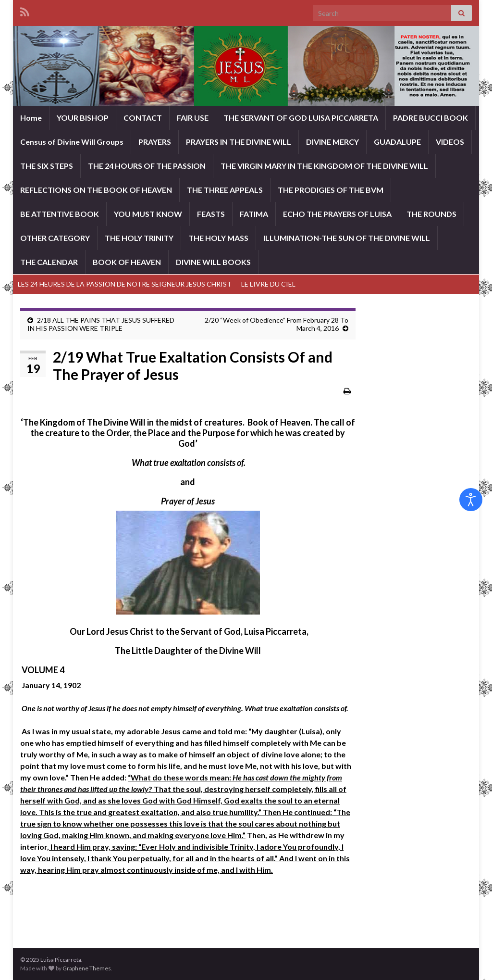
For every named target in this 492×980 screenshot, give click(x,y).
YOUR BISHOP (83, 118)
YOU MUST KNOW (148, 214)
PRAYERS (155, 142)
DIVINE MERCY (332, 142)
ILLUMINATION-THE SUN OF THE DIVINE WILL (347, 238)
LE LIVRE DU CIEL (268, 284)
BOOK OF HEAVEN (127, 262)
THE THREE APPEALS (225, 190)
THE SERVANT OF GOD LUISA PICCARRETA (301, 118)
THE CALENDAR (49, 262)
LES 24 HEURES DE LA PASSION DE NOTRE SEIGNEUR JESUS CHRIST (125, 284)
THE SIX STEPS (47, 166)
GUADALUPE (397, 142)
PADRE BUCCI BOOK (430, 118)
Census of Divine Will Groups (72, 142)
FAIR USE (193, 118)
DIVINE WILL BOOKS (213, 262)
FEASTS (211, 214)
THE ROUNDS (431, 214)
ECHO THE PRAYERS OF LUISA (337, 214)
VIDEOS (450, 142)
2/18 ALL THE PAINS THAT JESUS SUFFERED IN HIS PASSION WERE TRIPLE (101, 324)
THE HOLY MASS (218, 238)
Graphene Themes (87, 968)
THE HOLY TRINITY (139, 238)
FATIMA (254, 214)
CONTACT (143, 118)
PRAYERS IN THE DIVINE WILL (239, 142)
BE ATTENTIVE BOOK (60, 214)
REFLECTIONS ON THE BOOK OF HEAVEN (96, 190)
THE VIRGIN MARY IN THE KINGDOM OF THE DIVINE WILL (324, 166)
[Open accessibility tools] (471, 500)
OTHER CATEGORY (55, 238)
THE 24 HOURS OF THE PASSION (147, 166)
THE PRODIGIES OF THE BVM (331, 190)
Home (31, 118)
